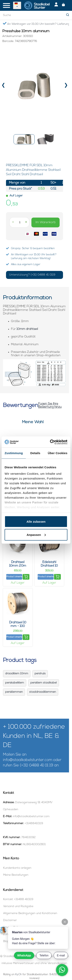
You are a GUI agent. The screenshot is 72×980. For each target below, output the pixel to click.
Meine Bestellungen (16, 875)
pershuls (40, 674)
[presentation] (3, 86)
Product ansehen (14, 577)
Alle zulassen (36, 522)
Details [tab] (35, 453)
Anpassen (36, 535)
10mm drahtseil (27, 329)
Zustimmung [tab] (14, 453)
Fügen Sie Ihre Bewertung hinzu (50, 406)
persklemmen (14, 692)
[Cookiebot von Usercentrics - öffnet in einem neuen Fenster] (51, 442)
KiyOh (18, 975)
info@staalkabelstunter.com (28, 760)
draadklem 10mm (17, 674)
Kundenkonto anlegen (17, 868)
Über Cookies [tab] (58, 453)
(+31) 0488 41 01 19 (36, 766)
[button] (24, 139)
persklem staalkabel (44, 683)
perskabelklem (15, 683)
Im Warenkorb (46, 222)
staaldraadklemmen (43, 692)
